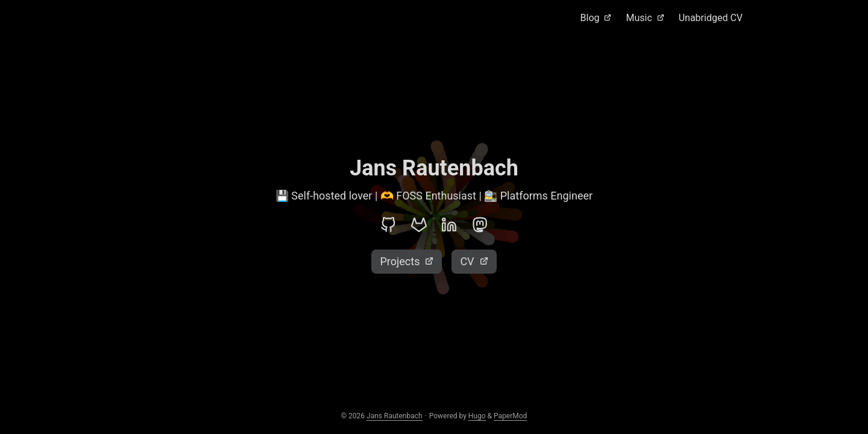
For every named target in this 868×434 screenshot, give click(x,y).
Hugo (477, 416)
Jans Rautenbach (395, 416)
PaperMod (510, 416)
